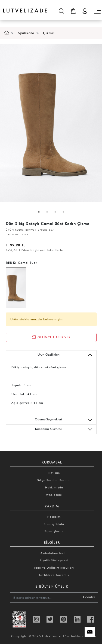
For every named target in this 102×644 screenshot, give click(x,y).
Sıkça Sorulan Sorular (54, 480)
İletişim (54, 473)
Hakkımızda (54, 487)
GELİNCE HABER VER (51, 337)
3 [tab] (55, 212)
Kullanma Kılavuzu (64, 429)
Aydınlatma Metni (54, 553)
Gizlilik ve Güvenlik (54, 575)
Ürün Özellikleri (65, 355)
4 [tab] (63, 212)
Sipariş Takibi (54, 524)
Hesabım (54, 517)
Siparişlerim (54, 531)
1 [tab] (39, 212)
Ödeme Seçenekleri (64, 420)
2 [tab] (47, 212)
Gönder (89, 597)
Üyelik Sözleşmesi (54, 560)
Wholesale (54, 495)
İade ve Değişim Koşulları (54, 568)
